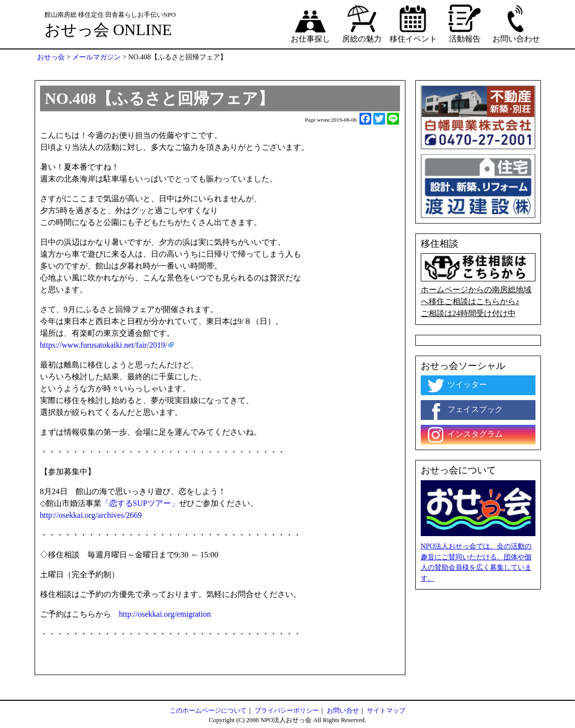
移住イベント (413, 23)
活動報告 (465, 23)
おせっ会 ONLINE (108, 30)
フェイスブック (464, 410)
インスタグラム (464, 435)
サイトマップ (386, 711)
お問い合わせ (516, 23)
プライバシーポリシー (287, 711)
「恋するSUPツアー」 (140, 503)
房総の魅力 (362, 23)
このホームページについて (208, 711)
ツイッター (456, 385)
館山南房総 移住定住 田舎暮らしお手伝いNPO (110, 15)
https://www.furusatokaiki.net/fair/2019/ (104, 345)
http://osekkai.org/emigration (165, 614)
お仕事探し (310, 23)
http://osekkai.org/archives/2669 (91, 515)
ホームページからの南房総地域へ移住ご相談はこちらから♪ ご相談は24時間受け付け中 (478, 285)
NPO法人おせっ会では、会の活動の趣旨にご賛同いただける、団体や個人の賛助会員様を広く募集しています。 (476, 562)
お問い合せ (343, 711)
